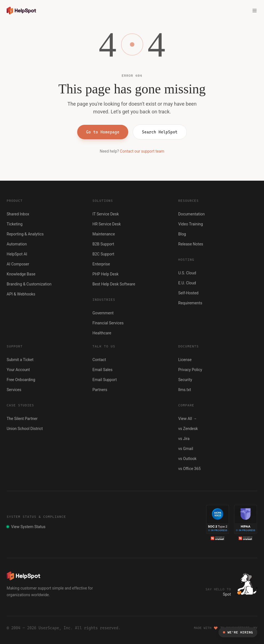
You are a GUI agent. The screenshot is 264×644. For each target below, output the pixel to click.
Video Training (191, 224)
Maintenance (104, 234)
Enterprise (101, 264)
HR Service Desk (107, 224)
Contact (99, 360)
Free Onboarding (21, 380)
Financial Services (108, 323)
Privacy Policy (190, 370)
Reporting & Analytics (25, 234)
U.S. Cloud (187, 273)
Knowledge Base (21, 274)
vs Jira (184, 439)
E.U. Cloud (187, 283)
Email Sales (102, 370)
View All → (188, 419)
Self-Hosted (188, 293)
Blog (182, 234)
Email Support (105, 380)
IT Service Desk (106, 214)
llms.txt (185, 390)
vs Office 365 (189, 469)
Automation (17, 244)
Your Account (18, 370)
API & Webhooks (21, 294)
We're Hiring (238, 632)
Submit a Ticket (20, 360)
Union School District (25, 429)
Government (103, 313)
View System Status (26, 527)
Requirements (190, 303)
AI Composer (18, 264)
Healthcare (102, 333)
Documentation (192, 214)
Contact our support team (142, 151)
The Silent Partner (22, 419)
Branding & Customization (29, 284)
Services (14, 390)
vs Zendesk (188, 429)
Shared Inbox (18, 214)
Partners (100, 390)
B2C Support (103, 254)
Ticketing (15, 224)
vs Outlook (187, 459)
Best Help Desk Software (114, 284)
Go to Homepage (103, 132)
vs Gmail (186, 449)
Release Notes (191, 244)
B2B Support (103, 244)
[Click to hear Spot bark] (246, 584)
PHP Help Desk (105, 274)
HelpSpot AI (17, 254)
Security (185, 380)
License (185, 360)
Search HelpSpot (160, 132)
